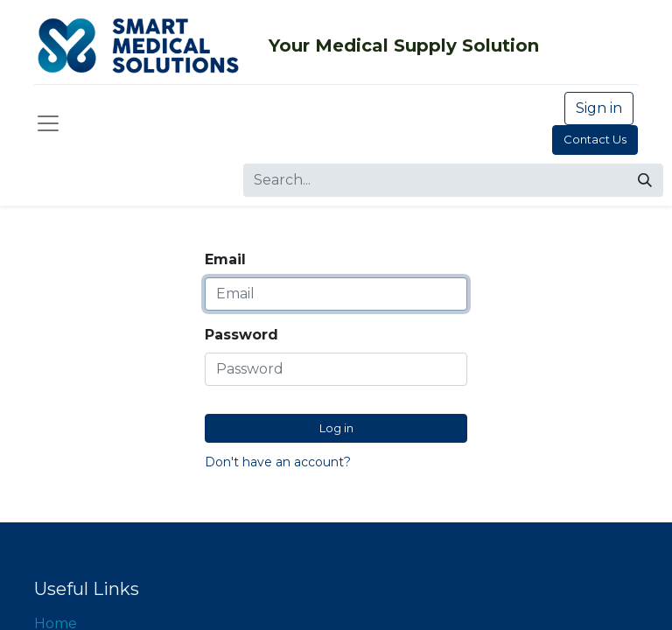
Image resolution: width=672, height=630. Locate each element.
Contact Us (595, 139)
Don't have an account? (278, 462)
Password (241, 335)
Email (225, 259)
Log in (336, 428)
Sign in (599, 108)
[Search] (645, 180)
